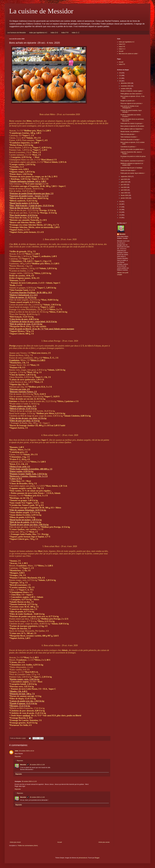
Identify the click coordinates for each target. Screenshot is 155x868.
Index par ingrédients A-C (38, 33)
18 (120, 204)
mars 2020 (124, 193)
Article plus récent (15, 842)
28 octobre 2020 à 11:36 (37, 765)
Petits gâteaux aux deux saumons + (131, 94)
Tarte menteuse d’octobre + (129, 137)
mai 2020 (124, 187)
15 (120, 212)
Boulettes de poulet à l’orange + (130, 140)
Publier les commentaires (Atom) (28, 846)
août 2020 (124, 179)
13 (120, 218)
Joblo (17, 751)
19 (120, 202)
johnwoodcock (83, 858)
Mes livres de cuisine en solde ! (128, 54)
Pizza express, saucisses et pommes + (132, 161)
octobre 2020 (125, 89)
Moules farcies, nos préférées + (130, 132)
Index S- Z (75, 33)
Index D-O (54, 33)
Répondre (18, 756)
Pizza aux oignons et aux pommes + (132, 103)
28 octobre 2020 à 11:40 (37, 797)
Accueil (60, 842)
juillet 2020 (124, 182)
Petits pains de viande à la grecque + (132, 123)
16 (120, 210)
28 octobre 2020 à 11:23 (29, 781)
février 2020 (125, 195)
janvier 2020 (125, 198)
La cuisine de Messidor (41, 11)
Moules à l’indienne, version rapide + (132, 91)
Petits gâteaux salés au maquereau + (132, 129)
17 (120, 207)
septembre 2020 (126, 177)
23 (120, 73)
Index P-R (65, 33)
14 (120, 215)
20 (120, 81)
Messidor (23, 765)
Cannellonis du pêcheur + (128, 147)
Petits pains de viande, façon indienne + (133, 173)
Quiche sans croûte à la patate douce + (133, 149)
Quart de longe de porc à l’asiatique (131, 168)
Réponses (20, 761)
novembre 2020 (126, 86)
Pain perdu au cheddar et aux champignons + (130, 107)
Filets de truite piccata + (128, 134)
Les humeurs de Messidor (17, 33)
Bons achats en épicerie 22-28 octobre (132, 126)
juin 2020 (124, 185)
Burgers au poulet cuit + (128, 101)
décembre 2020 (126, 83)
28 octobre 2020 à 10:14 (27, 751)
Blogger (97, 858)
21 (120, 78)
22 (120, 75)
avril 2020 (124, 190)
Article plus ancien (104, 842)
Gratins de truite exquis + (128, 170)
